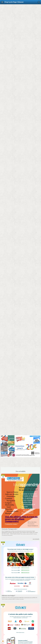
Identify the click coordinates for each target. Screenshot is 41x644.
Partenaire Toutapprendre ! (10, 529)
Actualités (37, 539)
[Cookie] (3, 641)
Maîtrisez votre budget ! (8, 596)
